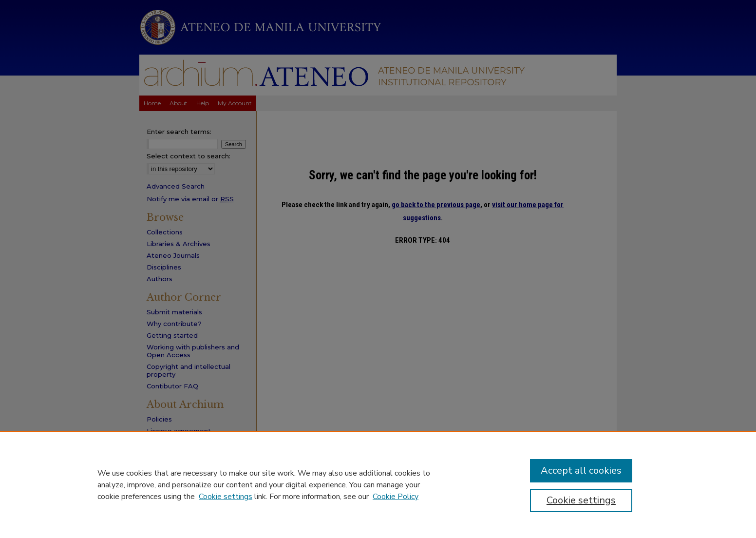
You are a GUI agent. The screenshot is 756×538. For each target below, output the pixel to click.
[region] (378, 484)
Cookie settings (226, 497)
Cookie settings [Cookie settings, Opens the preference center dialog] (581, 500)
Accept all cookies (581, 471)
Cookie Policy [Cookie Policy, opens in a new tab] (396, 497)
